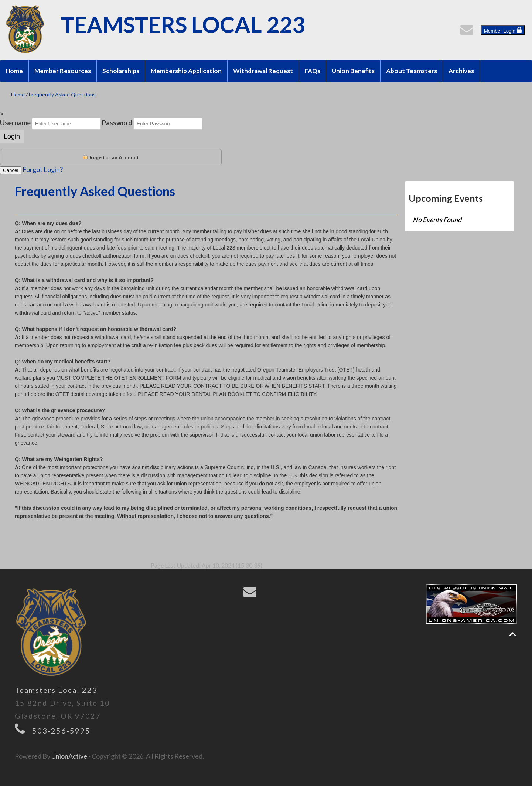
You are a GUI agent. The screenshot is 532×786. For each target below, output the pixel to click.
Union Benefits (353, 71)
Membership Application (186, 71)
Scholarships (121, 71)
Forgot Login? (43, 169)
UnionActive (69, 756)
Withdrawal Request (263, 71)
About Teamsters (412, 71)
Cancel (11, 170)
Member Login (503, 30)
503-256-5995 (61, 731)
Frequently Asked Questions (62, 94)
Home (14, 71)
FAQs (312, 71)
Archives (461, 71)
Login (12, 136)
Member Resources (63, 71)
